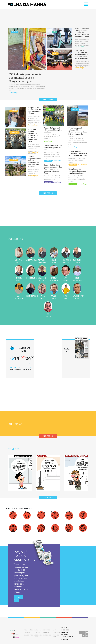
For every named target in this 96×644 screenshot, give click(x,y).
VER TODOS (48, 99)
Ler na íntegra (14, 93)
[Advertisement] (48, 216)
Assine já (18, 599)
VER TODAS (48, 498)
